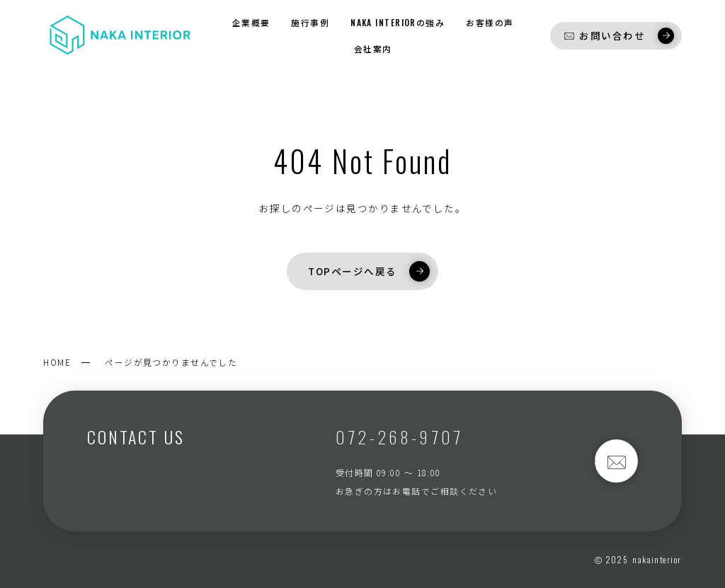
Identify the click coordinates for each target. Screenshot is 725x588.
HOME (57, 362)
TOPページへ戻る (369, 271)
